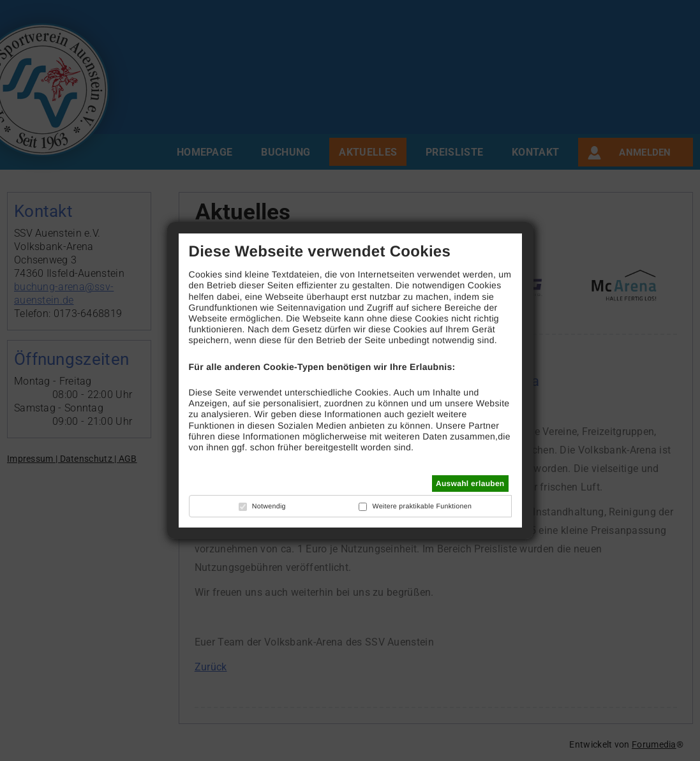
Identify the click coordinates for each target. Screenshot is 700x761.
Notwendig (269, 506)
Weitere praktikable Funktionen (422, 506)
